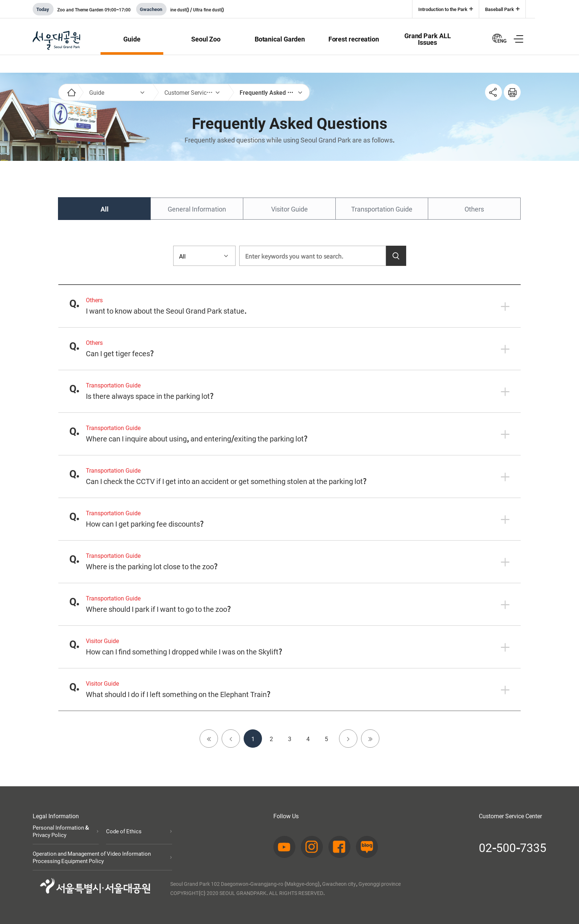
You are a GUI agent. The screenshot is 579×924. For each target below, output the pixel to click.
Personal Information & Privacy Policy (61, 831)
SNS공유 (494, 92)
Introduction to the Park (443, 9)
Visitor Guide (289, 209)
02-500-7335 (513, 847)
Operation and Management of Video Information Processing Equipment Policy (92, 857)
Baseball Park (500, 9)
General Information (197, 209)
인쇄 (509, 88)
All (105, 209)
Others (474, 209)
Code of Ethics (124, 831)
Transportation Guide (382, 209)
